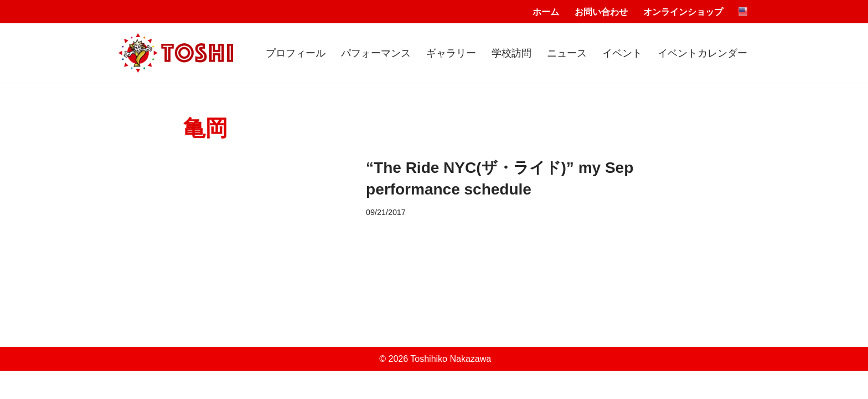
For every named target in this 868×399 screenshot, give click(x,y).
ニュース (567, 53)
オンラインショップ (683, 12)
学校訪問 (512, 53)
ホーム (546, 12)
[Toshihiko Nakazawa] (176, 53)
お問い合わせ (601, 12)
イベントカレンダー (702, 53)
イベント (622, 53)
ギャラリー (451, 53)
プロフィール (296, 53)
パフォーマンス (376, 53)
